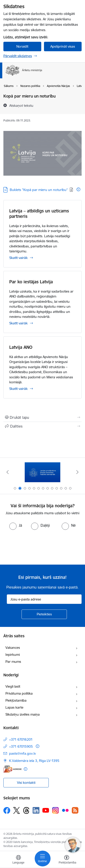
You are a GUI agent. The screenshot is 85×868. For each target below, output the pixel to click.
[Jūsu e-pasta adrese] (44, 599)
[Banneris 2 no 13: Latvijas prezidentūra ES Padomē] (42, 472)
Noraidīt (22, 46)
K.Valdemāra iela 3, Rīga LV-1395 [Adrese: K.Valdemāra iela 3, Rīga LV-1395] (34, 761)
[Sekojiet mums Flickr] (65, 810)
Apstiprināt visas (63, 46)
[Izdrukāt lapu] (42, 417)
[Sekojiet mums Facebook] (7, 810)
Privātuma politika (19, 693)
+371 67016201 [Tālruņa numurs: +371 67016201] (21, 739)
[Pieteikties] (44, 614)
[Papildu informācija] (78, 189)
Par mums (13, 662)
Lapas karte (14, 707)
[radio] (16, 525)
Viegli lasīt (13, 686)
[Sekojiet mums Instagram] (56, 810)
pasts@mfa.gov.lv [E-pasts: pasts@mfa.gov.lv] (22, 753)
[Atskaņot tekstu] (21, 105)
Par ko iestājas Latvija (31, 282)
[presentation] (38, 547)
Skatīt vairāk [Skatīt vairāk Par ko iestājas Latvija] (18, 323)
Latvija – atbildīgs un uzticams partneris (39, 214)
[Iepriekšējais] (7, 472)
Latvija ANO (21, 347)
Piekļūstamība (16, 700)
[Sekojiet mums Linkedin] (36, 810)
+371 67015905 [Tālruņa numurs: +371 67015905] (21, 746)
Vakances (13, 648)
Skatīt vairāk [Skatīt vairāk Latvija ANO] (18, 389)
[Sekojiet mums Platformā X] (17, 810)
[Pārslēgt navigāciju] (43, 859)
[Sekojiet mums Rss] (75, 810)
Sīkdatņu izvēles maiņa (23, 714)
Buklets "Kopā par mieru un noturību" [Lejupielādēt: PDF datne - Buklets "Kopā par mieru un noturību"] (39, 190)
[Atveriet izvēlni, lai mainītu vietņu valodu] (18, 860)
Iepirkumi (13, 655)
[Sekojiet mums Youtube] (46, 810)
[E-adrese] (12, 769)
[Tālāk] (78, 472)
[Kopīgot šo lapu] (42, 426)
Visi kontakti (26, 783)
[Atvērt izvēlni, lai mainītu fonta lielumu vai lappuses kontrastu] (67, 860)
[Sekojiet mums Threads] (26, 810)
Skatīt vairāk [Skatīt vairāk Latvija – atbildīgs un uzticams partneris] (18, 258)
